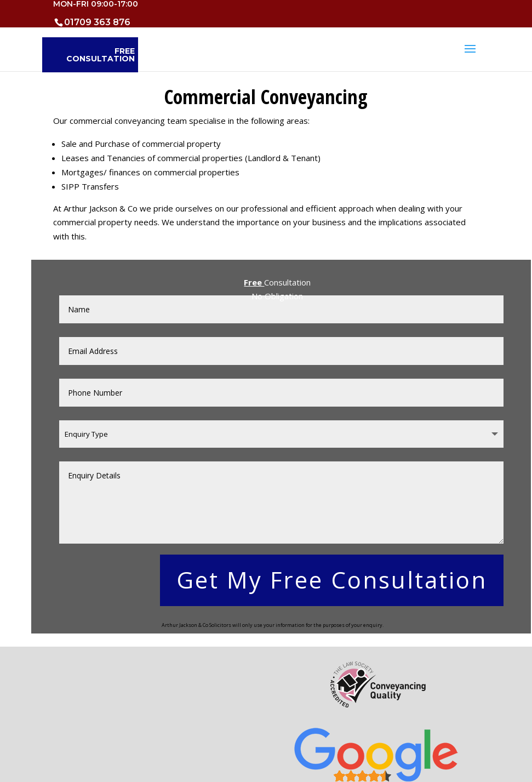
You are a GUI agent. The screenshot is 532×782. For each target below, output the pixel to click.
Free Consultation (101, 55)
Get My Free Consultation (332, 580)
